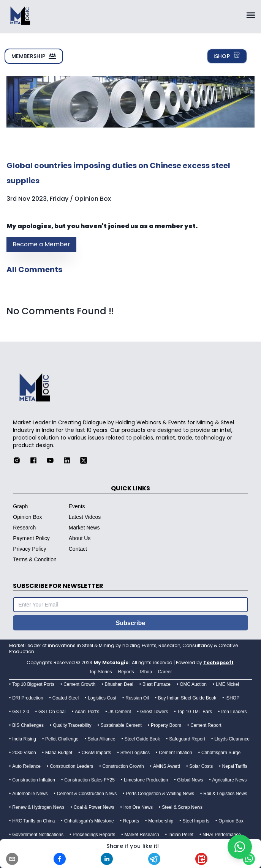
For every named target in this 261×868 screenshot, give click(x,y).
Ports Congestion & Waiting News (160, 794)
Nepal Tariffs (235, 766)
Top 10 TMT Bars (195, 712)
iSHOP (227, 55)
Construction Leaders (71, 766)
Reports (131, 821)
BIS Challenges (28, 725)
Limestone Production (146, 780)
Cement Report (206, 725)
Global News (190, 780)
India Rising (24, 739)
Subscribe (130, 623)
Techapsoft (218, 662)
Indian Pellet (181, 835)
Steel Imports (196, 821)
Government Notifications (38, 835)
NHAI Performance (222, 835)
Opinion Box (231, 821)
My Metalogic (111, 662)
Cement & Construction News (87, 794)
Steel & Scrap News (182, 807)
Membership (161, 821)
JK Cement (119, 712)
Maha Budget (59, 753)
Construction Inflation (34, 780)
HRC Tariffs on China (33, 821)
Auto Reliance (26, 766)
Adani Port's (87, 712)
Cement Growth (79, 684)
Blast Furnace (157, 684)
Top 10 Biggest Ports (33, 684)
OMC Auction (193, 684)
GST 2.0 (21, 712)
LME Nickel (227, 684)
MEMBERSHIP (34, 56)
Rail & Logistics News (225, 794)
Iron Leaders (234, 712)
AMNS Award (167, 766)
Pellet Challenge (62, 739)
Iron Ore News (138, 807)
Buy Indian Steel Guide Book (187, 698)
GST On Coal (52, 712)
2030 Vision (24, 753)
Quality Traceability (72, 725)
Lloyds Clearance (232, 739)
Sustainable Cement (121, 725)
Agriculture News (230, 780)
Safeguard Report (187, 739)
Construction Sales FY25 (89, 780)
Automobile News (30, 794)
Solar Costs (201, 766)
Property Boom (166, 725)
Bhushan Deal (119, 684)
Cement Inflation (175, 753)
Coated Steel (66, 698)
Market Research (142, 835)
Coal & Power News (94, 807)
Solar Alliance (102, 739)
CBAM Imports (96, 753)
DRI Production (28, 698)
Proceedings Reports (94, 835)
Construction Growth (123, 766)
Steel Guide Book (142, 739)
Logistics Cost (102, 698)
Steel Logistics (135, 753)
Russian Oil (137, 698)
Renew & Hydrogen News (38, 807)
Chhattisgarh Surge (221, 753)
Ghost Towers (154, 712)
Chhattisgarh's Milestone (89, 821)
